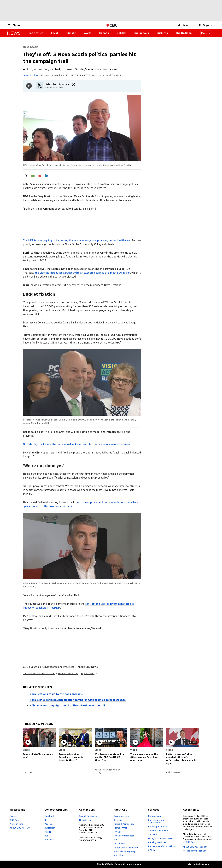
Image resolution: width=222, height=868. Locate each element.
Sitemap (118, 820)
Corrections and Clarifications (156, 821)
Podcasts (49, 840)
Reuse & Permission (124, 824)
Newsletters (16, 824)
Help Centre (85, 820)
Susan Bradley (30, 75)
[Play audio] (29, 86)
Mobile (48, 832)
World (88, 33)
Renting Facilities (157, 842)
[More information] (73, 84)
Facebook (49, 816)
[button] (14, 25)
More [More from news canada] (206, 33)
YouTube (49, 824)
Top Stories (36, 33)
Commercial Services (158, 830)
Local (54, 33)
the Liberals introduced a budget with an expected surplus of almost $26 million (83, 273)
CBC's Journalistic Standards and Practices (49, 667)
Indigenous (141, 33)
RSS (46, 836)
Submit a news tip (68, 674)
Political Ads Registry (124, 851)
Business (162, 33)
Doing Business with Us (160, 838)
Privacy (117, 832)
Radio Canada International (162, 846)
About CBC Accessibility (195, 847)
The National (184, 33)
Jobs (116, 840)
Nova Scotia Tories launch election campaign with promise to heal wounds (78, 700)
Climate (71, 33)
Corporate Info (121, 816)
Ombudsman (154, 816)
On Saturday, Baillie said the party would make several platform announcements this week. (77, 444)
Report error (89, 674)
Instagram (50, 828)
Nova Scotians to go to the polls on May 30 (57, 694)
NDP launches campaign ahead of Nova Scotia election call (67, 706)
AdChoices (119, 855)
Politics (122, 33)
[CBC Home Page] (112, 25)
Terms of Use (120, 828)
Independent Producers (126, 847)
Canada (104, 33)
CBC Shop (153, 834)
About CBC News (88, 667)
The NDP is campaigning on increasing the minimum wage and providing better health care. (77, 240)
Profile (13, 816)
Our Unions (119, 844)
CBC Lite (153, 850)
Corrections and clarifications (39, 674)
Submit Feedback (88, 816)
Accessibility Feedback (194, 851)
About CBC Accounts (21, 828)
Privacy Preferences (124, 836)
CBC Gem (15, 820)
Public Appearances (158, 826)
